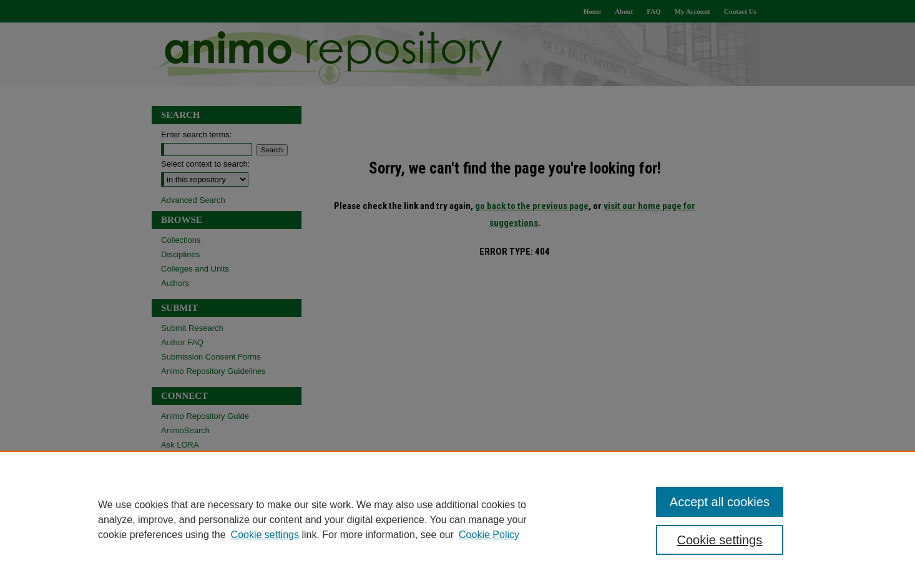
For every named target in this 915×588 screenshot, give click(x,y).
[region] (457, 519)
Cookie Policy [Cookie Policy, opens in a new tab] (489, 535)
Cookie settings (265, 535)
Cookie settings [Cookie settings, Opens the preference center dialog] (720, 540)
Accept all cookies (720, 502)
